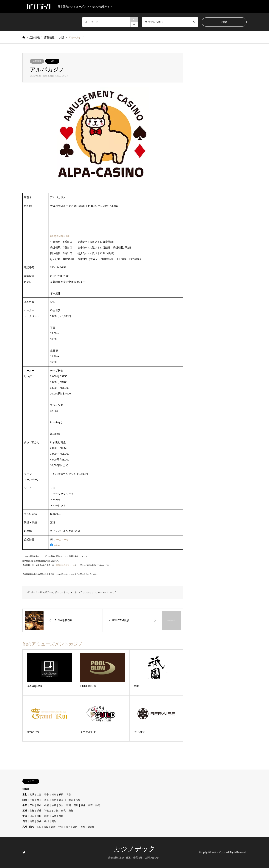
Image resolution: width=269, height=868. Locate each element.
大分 (46, 827)
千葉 (32, 800)
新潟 (69, 805)
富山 (39, 805)
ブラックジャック (87, 592)
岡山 (39, 816)
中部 (25, 805)
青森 (69, 795)
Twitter (24, 852)
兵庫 (39, 811)
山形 (39, 795)
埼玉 (39, 800)
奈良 (64, 811)
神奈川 (62, 800)
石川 (76, 805)
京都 (32, 811)
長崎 (83, 827)
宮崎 (53, 827)
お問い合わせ (152, 858)
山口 (32, 816)
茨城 (78, 800)
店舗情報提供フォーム (65, 565)
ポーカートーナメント (66, 592)
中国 (25, 816)
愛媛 (39, 821)
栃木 (54, 800)
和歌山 (48, 811)
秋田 (61, 795)
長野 (90, 805)
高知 (54, 821)
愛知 (61, 805)
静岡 (98, 805)
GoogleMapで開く (61, 236)
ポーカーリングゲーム (42, 592)
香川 (47, 821)
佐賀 (39, 827)
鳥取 (61, 816)
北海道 (26, 789)
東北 (25, 795)
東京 (47, 800)
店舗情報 (37, 61)
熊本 (68, 827)
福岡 (75, 827)
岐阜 (54, 805)
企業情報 (138, 858)
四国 (25, 821)
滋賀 (71, 811)
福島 (54, 795)
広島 (54, 816)
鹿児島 (91, 827)
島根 (47, 816)
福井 (83, 805)
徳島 (32, 821)
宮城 (32, 795)
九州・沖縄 (28, 827)
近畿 (25, 811)
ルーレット (103, 592)
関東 (25, 800)
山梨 (47, 805)
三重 (32, 805)
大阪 (52, 61)
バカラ (113, 592)
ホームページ (61, 540)
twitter (57, 545)
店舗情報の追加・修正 (119, 858)
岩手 (47, 795)
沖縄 (61, 827)
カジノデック (134, 849)
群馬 (71, 800)
